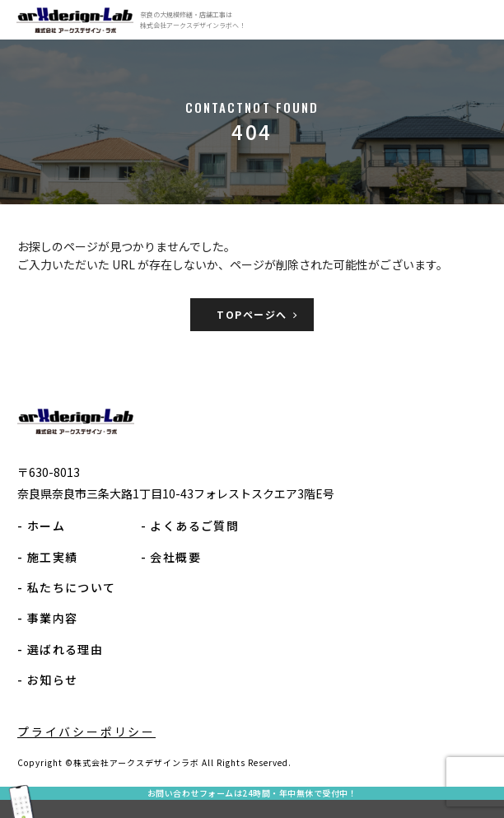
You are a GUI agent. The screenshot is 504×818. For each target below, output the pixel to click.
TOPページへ (252, 314)
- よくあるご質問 (190, 526)
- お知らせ (47, 680)
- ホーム (41, 526)
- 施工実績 (47, 557)
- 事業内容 (47, 618)
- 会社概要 (171, 557)
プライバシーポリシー (86, 732)
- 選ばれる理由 (60, 649)
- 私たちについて (67, 587)
